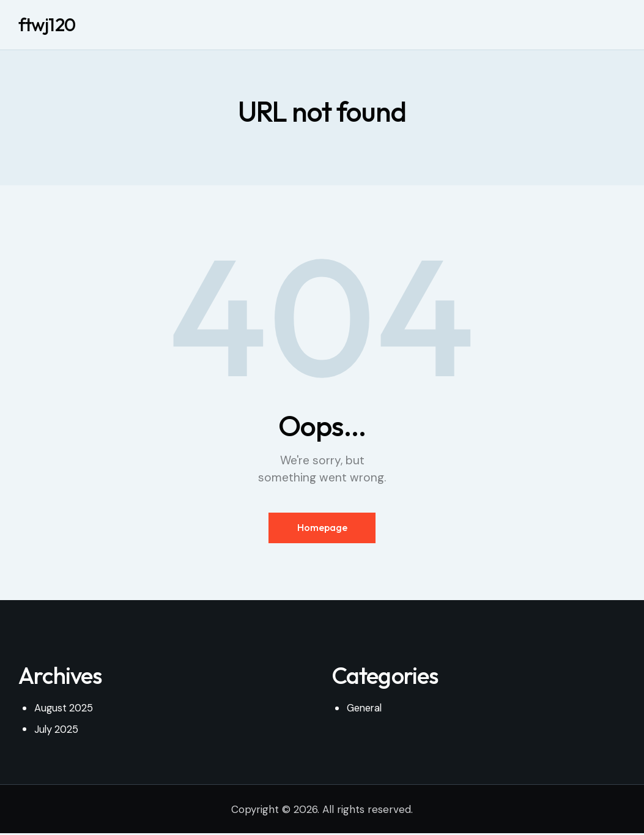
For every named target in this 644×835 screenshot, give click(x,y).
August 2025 (65, 710)
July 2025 (57, 731)
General (366, 710)
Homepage (322, 529)
